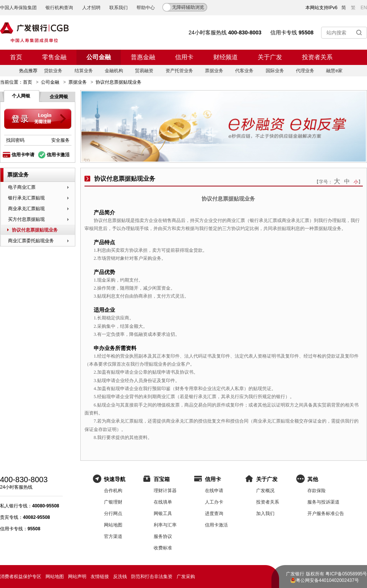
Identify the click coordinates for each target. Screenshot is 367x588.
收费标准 (163, 548)
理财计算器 (165, 491)
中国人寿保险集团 (18, 8)
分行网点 (113, 513)
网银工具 (163, 513)
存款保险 (317, 491)
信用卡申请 (23, 155)
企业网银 (59, 97)
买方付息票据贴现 (26, 219)
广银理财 (113, 502)
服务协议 (163, 536)
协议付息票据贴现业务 (35, 230)
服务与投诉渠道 (323, 502)
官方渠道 (113, 536)
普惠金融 (143, 57)
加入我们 (265, 513)
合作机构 (113, 491)
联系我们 (119, 8)
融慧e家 (334, 71)
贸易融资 (144, 71)
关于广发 (270, 57)
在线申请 (214, 491)
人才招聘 (91, 8)
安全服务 (60, 140)
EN (364, 8)
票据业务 (214, 71)
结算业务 (84, 71)
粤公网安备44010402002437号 (327, 580)
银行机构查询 (59, 8)
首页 (16, 57)
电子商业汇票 (22, 187)
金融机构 (114, 71)
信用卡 (184, 57)
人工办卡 (214, 502)
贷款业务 (53, 71)
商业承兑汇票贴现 (26, 209)
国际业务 (275, 71)
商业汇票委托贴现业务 (31, 241)
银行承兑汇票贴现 (26, 198)
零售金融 (54, 57)
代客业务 (244, 71)
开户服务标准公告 (326, 513)
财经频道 (226, 57)
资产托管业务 (179, 71)
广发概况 (265, 491)
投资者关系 (317, 57)
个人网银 (21, 96)
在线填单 (163, 502)
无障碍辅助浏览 (188, 7)
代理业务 (305, 71)
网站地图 (113, 525)
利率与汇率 (165, 525)
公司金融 (99, 57)
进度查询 (214, 513)
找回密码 (15, 140)
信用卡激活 (58, 155)
